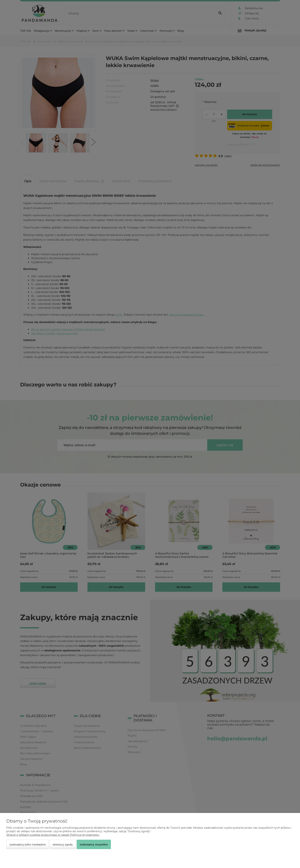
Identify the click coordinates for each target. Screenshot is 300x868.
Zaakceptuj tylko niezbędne (28, 844)
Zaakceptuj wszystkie (94, 844)
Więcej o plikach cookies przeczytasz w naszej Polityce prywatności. (53, 835)
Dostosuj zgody (63, 844)
